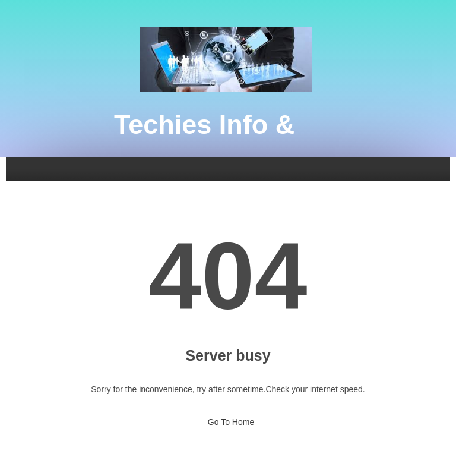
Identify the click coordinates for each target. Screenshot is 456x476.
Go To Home (228, 418)
